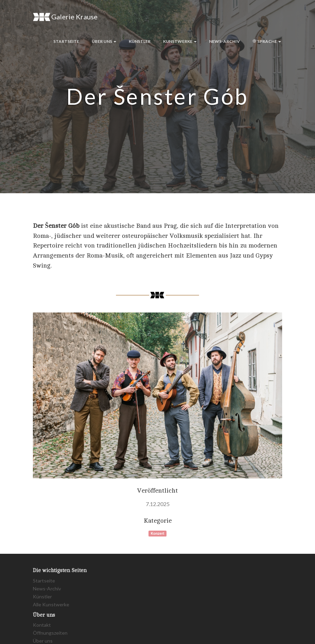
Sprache (267, 41)
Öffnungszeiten (50, 633)
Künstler (140, 41)
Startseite (66, 41)
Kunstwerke (180, 41)
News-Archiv (224, 41)
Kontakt (42, 625)
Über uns (104, 41)
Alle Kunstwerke (51, 604)
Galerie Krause (65, 17)
